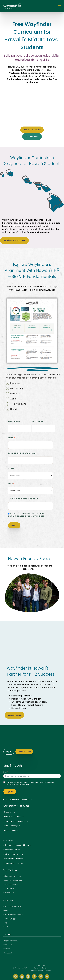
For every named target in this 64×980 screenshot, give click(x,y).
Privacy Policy (41, 963)
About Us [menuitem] (7, 933)
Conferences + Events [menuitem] (13, 913)
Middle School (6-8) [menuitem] (12, 824)
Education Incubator (38, 232)
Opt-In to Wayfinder (32, 130)
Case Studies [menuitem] (9, 890)
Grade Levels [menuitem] (9, 810)
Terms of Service (41, 966)
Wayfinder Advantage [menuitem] (13, 878)
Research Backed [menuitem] (11, 882)
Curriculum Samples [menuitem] (12, 904)
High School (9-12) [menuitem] (11, 828)
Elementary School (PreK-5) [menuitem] (15, 819)
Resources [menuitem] (8, 898)
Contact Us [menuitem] (8, 951)
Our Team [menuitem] (8, 943)
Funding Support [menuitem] (11, 917)
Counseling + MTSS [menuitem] (12, 848)
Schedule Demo (32, 137)
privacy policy (38, 780)
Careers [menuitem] (7, 947)
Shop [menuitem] (6, 925)
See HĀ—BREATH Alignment (14, 240)
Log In (9, 750)
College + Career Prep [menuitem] (13, 852)
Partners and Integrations (41, 969)
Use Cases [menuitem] (8, 838)
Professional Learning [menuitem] (13, 861)
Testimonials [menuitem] (9, 886)
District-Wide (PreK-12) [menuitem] (14, 815)
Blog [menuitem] (5, 921)
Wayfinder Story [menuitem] (11, 939)
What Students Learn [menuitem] (13, 874)
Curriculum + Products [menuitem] (16, 804)
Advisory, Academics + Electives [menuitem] (17, 843)
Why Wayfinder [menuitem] (10, 868)
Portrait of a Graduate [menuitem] (13, 857)
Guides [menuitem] (6, 908)
